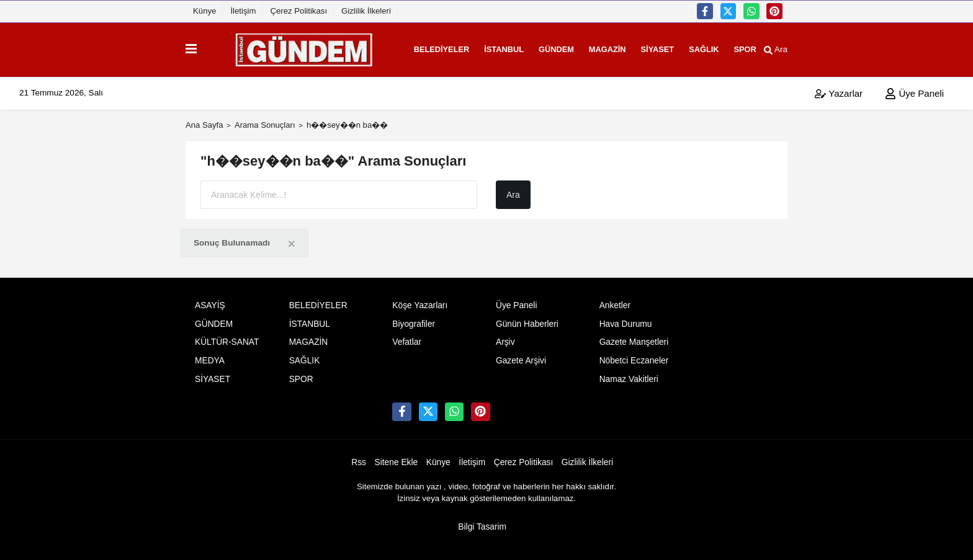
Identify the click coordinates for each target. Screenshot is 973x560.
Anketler (615, 301)
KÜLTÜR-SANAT (227, 338)
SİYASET (640, 47)
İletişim (243, 11)
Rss (359, 458)
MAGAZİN (590, 47)
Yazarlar (839, 89)
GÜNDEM (539, 47)
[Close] (292, 239)
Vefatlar (407, 338)
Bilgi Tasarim (482, 522)
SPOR (728, 47)
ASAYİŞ (210, 301)
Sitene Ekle (397, 458)
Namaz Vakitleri (629, 375)
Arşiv (505, 338)
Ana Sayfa (204, 121)
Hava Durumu (626, 320)
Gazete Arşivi (521, 356)
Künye (204, 11)
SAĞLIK (686, 47)
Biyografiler (414, 320)
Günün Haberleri (527, 320)
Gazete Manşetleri (634, 338)
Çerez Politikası (298, 11)
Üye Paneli (914, 89)
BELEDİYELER (424, 47)
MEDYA (210, 356)
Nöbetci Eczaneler (634, 356)
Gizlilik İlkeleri (366, 11)
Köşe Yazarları (420, 301)
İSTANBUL (486, 47)
